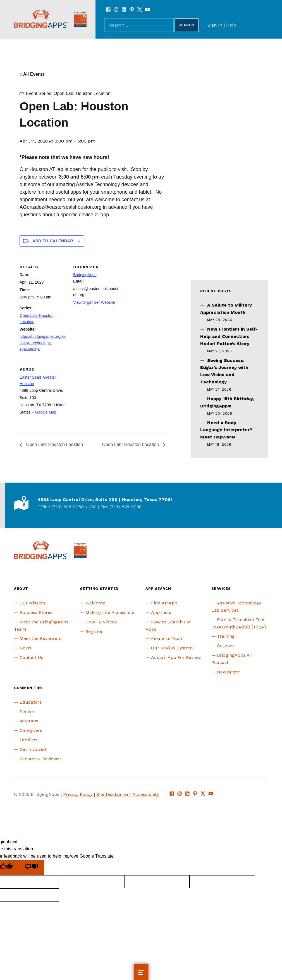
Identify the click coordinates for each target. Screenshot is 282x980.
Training (226, 636)
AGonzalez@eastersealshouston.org (60, 207)
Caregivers (31, 730)
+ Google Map (44, 412)
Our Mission (32, 603)
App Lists (161, 612)
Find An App (164, 603)
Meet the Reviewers (40, 638)
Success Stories (37, 612)
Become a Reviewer (40, 759)
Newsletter (229, 672)
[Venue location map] (103, 396)
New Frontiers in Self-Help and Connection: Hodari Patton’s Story (229, 336)
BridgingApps (85, 275)
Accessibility (146, 794)
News (25, 648)
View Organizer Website (94, 302)
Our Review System (172, 648)
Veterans (29, 721)
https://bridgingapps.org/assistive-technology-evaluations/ (43, 343)
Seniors (28, 712)
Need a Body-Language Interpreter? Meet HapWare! (226, 430)
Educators (31, 702)
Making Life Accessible (110, 612)
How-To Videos (101, 622)
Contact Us (31, 657)
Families (28, 740)
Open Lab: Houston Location (54, 444)
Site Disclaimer (113, 794)
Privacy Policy (78, 794)
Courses (226, 646)
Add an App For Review (176, 657)
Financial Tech (167, 638)
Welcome (95, 603)
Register (94, 631)
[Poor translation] (31, 868)
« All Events (32, 74)
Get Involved (33, 749)
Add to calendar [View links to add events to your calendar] (53, 241)
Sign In (215, 25)
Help (231, 25)
